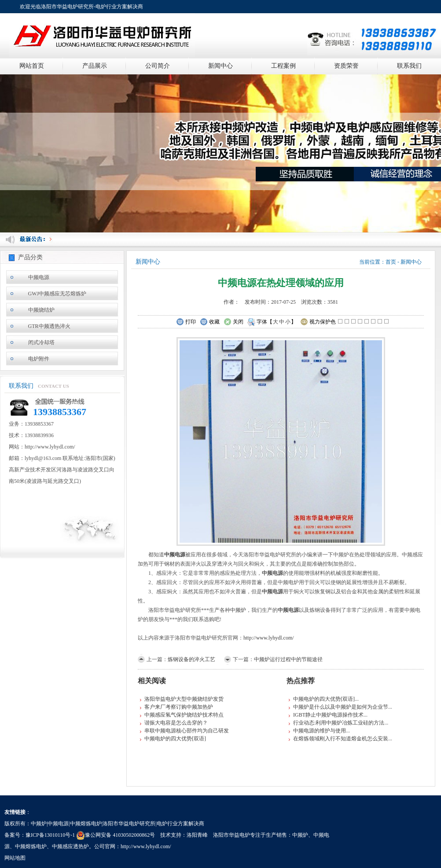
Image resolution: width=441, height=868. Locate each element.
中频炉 (238, 610)
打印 (186, 322)
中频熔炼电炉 (31, 846)
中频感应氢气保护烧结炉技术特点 (184, 715)
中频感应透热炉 (70, 846)
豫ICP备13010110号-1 (50, 835)
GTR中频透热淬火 (49, 326)
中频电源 (39, 277)
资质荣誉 (346, 66)
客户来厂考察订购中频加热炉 (179, 707)
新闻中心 (220, 66)
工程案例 (283, 66)
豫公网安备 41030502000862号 (116, 835)
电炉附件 (39, 359)
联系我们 (409, 66)
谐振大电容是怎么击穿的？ (176, 723)
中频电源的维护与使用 (320, 731)
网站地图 (15, 858)
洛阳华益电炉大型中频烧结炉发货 (184, 699)
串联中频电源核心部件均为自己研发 (187, 731)
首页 (391, 262)
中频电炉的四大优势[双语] (175, 739)
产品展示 (95, 66)
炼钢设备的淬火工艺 (191, 659)
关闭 (233, 322)
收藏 (210, 322)
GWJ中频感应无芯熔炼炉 (57, 294)
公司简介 (158, 66)
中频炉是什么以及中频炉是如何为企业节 (341, 707)
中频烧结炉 (41, 310)
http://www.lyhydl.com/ (269, 638)
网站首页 (32, 66)
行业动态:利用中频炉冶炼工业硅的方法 (339, 723)
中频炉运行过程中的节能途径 (288, 659)
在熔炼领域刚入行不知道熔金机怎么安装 (341, 739)
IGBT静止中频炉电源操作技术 (328, 715)
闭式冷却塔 (41, 342)
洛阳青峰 (197, 835)
